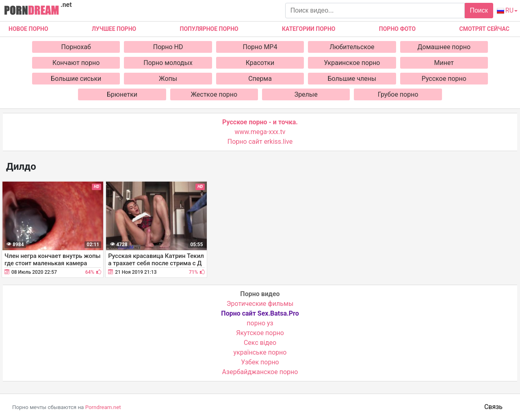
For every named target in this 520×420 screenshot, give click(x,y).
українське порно (260, 352)
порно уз (260, 323)
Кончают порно (76, 63)
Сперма (260, 79)
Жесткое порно (214, 94)
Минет (444, 63)
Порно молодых (168, 63)
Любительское (352, 47)
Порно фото (397, 29)
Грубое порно (398, 94)
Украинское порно (352, 63)
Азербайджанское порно (260, 372)
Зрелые (306, 94)
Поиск (479, 10)
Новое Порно (28, 29)
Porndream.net (103, 407)
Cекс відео (260, 343)
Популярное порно (209, 29)
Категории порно (309, 29)
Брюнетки (122, 94)
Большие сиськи (76, 79)
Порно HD (168, 47)
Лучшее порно (114, 29)
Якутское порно (260, 333)
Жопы (168, 79)
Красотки (260, 63)
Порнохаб (76, 47)
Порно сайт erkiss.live (260, 142)
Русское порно (444, 79)
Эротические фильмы (260, 304)
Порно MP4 (260, 47)
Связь (493, 407)
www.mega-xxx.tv (260, 132)
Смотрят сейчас (484, 29)
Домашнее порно (444, 47)
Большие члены (352, 79)
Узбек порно (260, 362)
